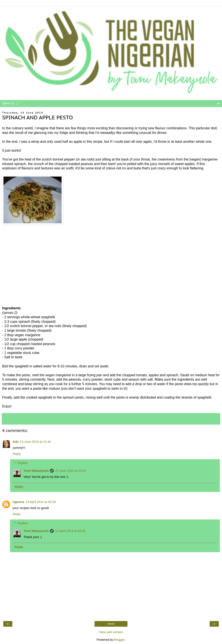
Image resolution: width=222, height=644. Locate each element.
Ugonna (18, 502)
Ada (16, 442)
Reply (17, 454)
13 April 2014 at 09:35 (70, 531)
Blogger (119, 640)
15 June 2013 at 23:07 (71, 471)
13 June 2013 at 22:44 (35, 442)
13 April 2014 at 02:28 (41, 502)
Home (111, 624)
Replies (23, 463)
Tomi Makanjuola (36, 471)
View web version (111, 632)
